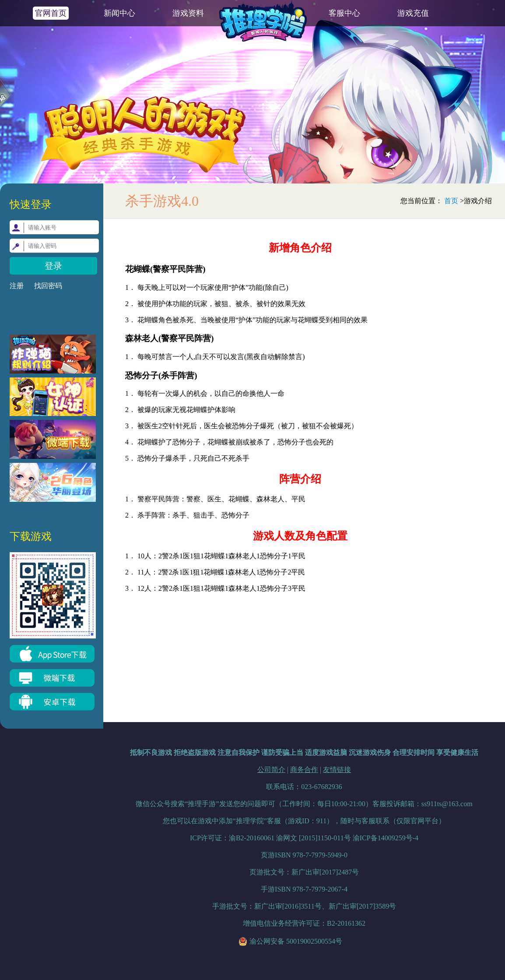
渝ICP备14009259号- (386, 838)
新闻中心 (119, 13)
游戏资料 (188, 13)
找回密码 (48, 286)
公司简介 (271, 770)
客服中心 (344, 13)
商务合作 (304, 770)
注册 (17, 286)
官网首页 (51, 13)
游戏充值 (413, 13)
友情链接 (337, 770)
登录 (53, 266)
